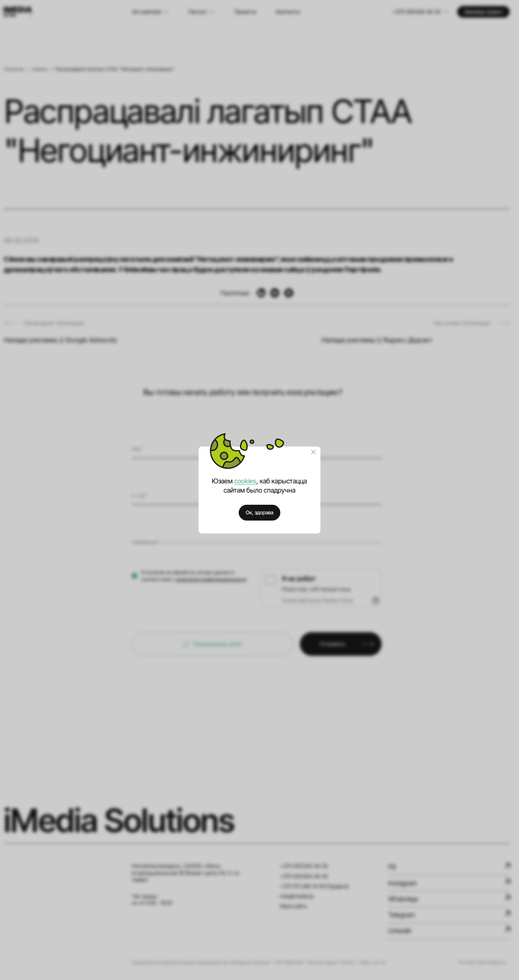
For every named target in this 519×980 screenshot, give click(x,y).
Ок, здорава (259, 512)
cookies (245, 481)
